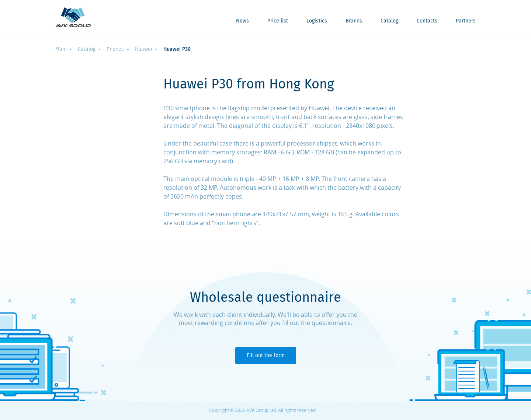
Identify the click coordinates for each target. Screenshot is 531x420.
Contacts (427, 21)
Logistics (317, 21)
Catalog (389, 21)
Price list (278, 21)
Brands (354, 21)
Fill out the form (266, 355)
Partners (466, 21)
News (242, 21)
